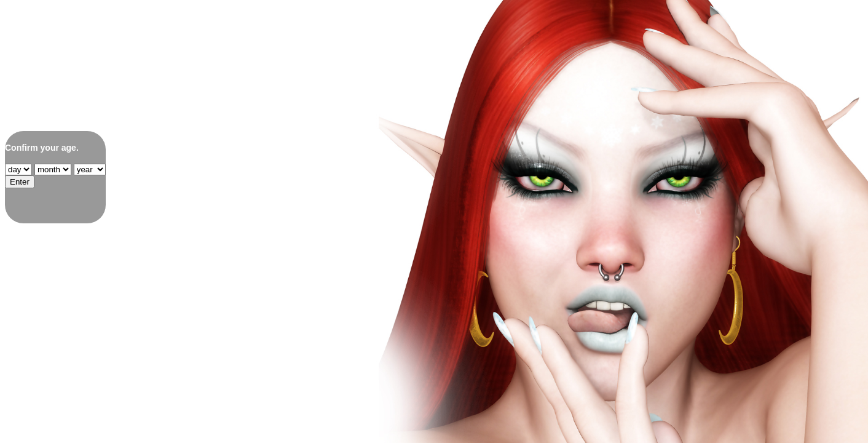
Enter (20, 182)
